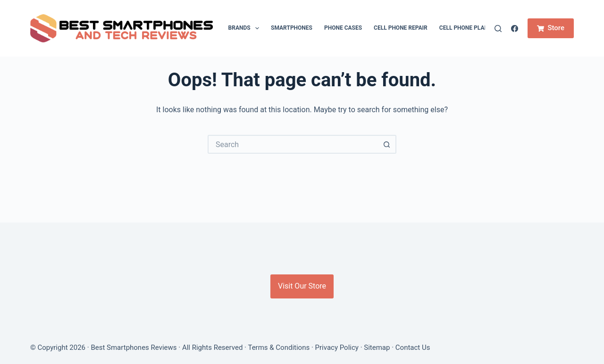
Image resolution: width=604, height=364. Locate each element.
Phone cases (343, 28)
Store (551, 28)
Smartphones (292, 28)
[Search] (498, 29)
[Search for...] (293, 144)
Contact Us (413, 347)
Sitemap (377, 347)
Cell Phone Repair (401, 28)
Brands (246, 28)
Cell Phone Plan (464, 28)
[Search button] (387, 144)
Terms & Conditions (279, 347)
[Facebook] (515, 29)
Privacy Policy (337, 347)
